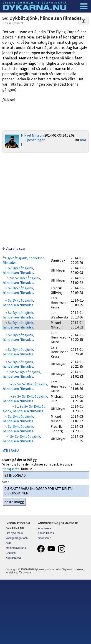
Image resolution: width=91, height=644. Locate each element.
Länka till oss (46, 533)
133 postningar (33, 140)
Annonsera (45, 528)
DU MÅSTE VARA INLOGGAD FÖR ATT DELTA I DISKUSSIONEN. (46, 491)
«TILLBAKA (11, 451)
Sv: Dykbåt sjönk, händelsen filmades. (18, 270)
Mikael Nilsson (32, 135)
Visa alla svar (16, 248)
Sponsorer (44, 538)
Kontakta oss (14, 558)
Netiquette (11, 469)
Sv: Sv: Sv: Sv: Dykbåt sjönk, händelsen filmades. (24, 409)
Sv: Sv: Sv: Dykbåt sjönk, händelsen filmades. (25, 386)
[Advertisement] (46, 199)
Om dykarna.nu (15, 533)
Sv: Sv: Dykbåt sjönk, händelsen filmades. (22, 280)
